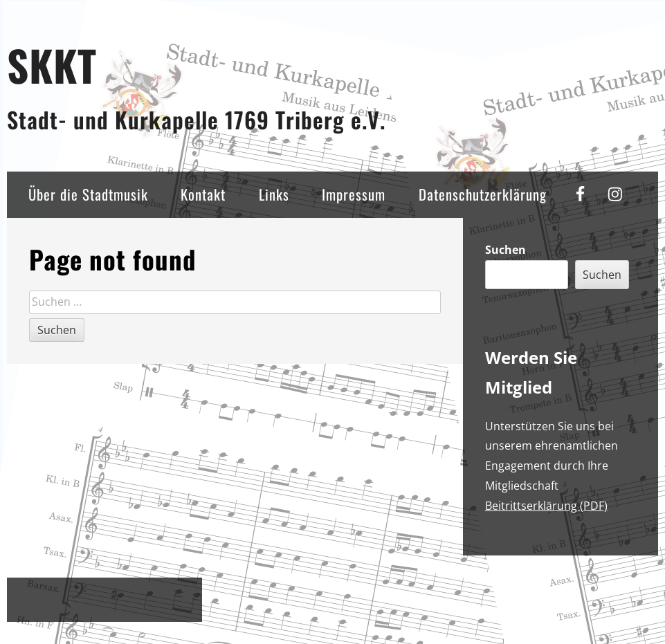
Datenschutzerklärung (483, 194)
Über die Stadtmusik (88, 194)
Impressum (354, 194)
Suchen (505, 250)
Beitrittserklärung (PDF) (546, 506)
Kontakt (203, 194)
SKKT (52, 65)
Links (274, 194)
